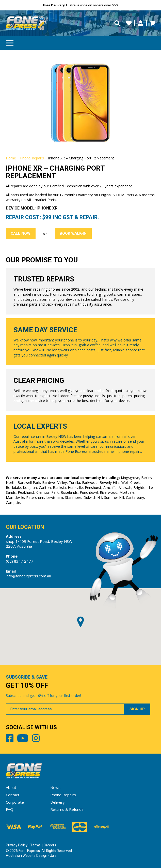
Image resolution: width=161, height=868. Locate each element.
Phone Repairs (32, 158)
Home (11, 158)
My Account (141, 23)
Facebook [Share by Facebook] (10, 739)
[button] (80, 622)
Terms (35, 845)
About (11, 787)
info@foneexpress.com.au (28, 576)
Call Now (21, 233)
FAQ (10, 809)
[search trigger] (117, 24)
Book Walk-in (73, 233)
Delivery (58, 802)
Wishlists (129, 23)
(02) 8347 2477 (20, 561)
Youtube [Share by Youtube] (23, 739)
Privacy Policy (17, 845)
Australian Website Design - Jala (31, 856)
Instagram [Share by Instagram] (36, 739)
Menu (10, 41)
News (55, 787)
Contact (13, 795)
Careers (50, 845)
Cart (152, 23)
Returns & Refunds (67, 809)
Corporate (15, 802)
